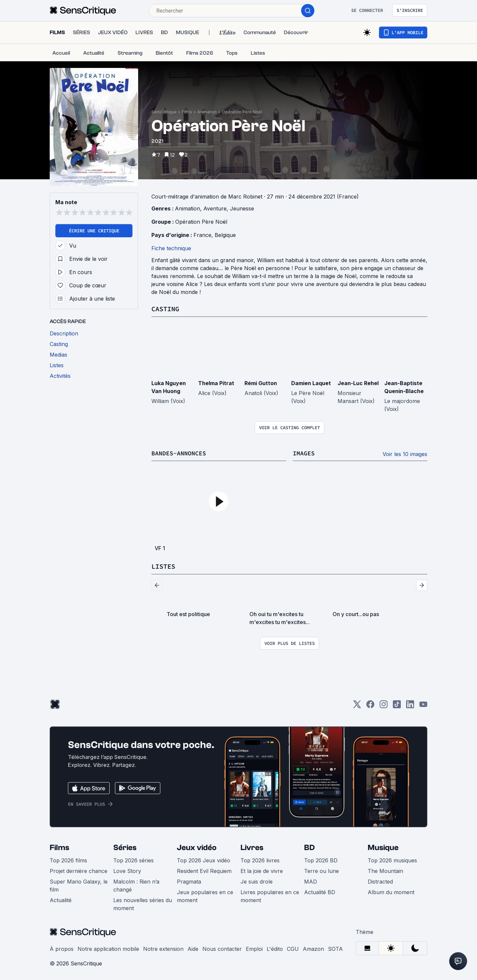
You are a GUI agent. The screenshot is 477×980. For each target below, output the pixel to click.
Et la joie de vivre (262, 870)
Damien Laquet (311, 383)
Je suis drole (257, 881)
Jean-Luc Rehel (358, 383)
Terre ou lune (321, 870)
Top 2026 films (68, 860)
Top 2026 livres (260, 860)
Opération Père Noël (242, 112)
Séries (125, 847)
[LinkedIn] (410, 706)
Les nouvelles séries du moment (143, 903)
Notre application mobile (108, 948)
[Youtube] (423, 706)
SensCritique (164, 112)
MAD (311, 881)
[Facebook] (370, 706)
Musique (383, 847)
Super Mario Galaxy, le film (79, 885)
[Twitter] (357, 706)
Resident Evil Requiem (204, 870)
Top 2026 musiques (392, 860)
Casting (165, 309)
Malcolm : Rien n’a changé (136, 885)
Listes (163, 566)
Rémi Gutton (261, 383)
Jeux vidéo (197, 847)
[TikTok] (397, 706)
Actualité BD (320, 892)
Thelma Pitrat (216, 383)
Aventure (215, 208)
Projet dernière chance (79, 870)
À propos (62, 948)
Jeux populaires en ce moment (205, 895)
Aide (193, 948)
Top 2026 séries (133, 860)
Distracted (380, 881)
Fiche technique (171, 248)
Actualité (61, 899)
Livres (252, 847)
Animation (207, 112)
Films (187, 112)
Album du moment (391, 892)
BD (309, 847)
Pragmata (189, 881)
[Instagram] (384, 706)
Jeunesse (242, 208)
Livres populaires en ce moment (270, 895)
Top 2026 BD (321, 860)
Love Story (127, 870)
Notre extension (163, 948)
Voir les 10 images (405, 454)
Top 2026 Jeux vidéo (204, 860)
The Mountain (385, 870)
